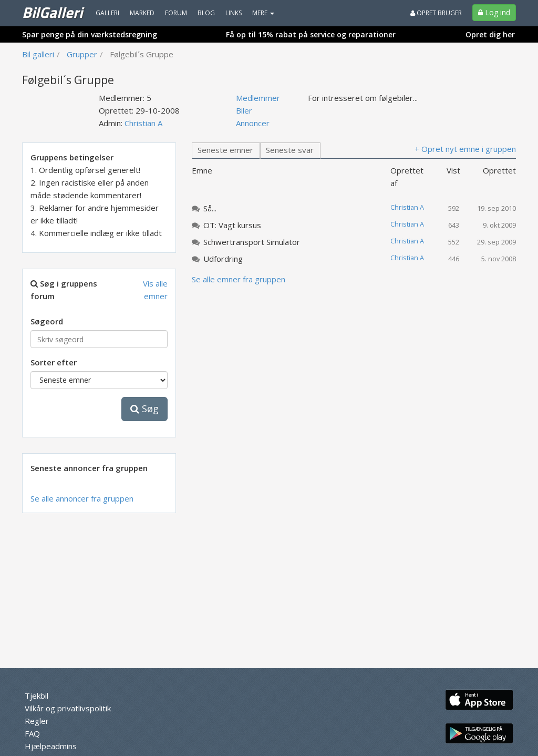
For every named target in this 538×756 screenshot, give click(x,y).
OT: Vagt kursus (232, 225)
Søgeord (47, 321)
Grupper (82, 54)
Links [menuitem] (234, 13)
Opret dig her (490, 34)
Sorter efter (54, 362)
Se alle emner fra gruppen (239, 279)
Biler (244, 110)
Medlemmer (258, 98)
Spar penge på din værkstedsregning (90, 34)
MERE (263, 13)
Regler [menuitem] (37, 721)
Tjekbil (37, 696)
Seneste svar (290, 150)
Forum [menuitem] (176, 13)
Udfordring (223, 259)
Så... (210, 208)
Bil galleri (38, 54)
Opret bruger (436, 13)
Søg (144, 408)
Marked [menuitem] (142, 13)
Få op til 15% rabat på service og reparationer (311, 34)
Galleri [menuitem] (107, 13)
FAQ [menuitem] (32, 733)
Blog (206, 13)
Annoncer (253, 123)
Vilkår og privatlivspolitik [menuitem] (68, 708)
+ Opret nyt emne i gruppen (465, 149)
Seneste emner (225, 150)
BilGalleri (52, 12)
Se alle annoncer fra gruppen (82, 498)
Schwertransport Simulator (252, 242)
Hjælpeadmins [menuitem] (51, 746)
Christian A (143, 123)
